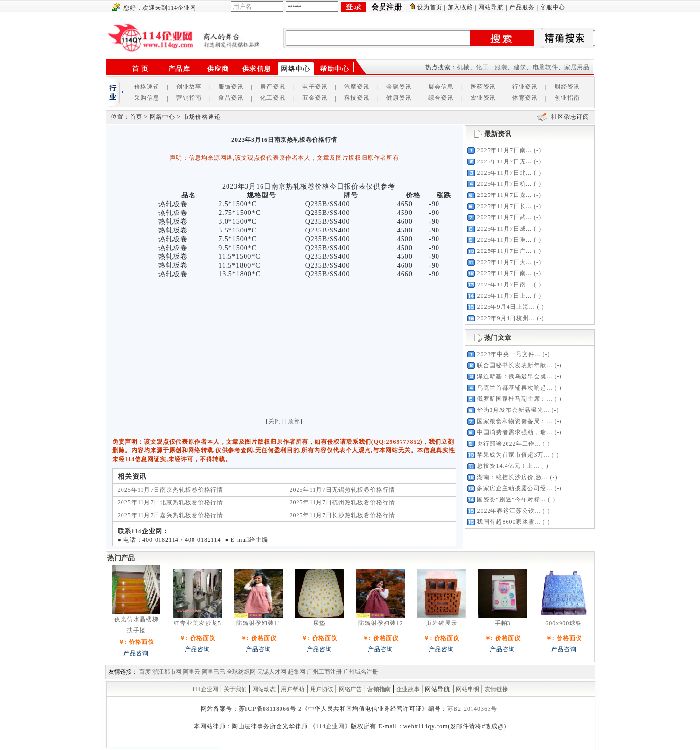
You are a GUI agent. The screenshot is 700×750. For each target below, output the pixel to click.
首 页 (140, 69)
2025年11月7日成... (504, 229)
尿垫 (319, 623)
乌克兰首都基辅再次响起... (515, 388)
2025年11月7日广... (504, 251)
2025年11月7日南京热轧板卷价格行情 (171, 490)
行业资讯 (525, 87)
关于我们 (235, 689)
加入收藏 (460, 7)
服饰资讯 (231, 87)
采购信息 (147, 98)
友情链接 (496, 689)
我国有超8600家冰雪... (509, 522)
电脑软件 (545, 67)
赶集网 (297, 672)
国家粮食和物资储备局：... (515, 421)
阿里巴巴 (213, 672)
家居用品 (577, 67)
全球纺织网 (241, 672)
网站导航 (491, 7)
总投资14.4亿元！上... (508, 466)
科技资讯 (357, 98)
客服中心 (553, 7)
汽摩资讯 (357, 87)
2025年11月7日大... (504, 262)
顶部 (294, 421)
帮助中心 (334, 69)
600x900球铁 (564, 623)
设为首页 (430, 7)
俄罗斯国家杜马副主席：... (515, 399)
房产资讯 (273, 87)
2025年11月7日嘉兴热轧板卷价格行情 (171, 515)
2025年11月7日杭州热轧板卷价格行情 (342, 502)
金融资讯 (399, 87)
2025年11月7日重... (504, 240)
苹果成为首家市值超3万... (513, 455)
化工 (482, 67)
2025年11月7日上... (504, 296)
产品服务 (522, 7)
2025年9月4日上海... (506, 307)
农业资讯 (483, 98)
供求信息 (257, 69)
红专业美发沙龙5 (197, 623)
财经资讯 (567, 87)
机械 (463, 67)
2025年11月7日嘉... (504, 195)
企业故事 (408, 689)
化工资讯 (273, 98)
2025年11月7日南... (504, 150)
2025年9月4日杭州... (506, 318)
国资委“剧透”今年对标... (511, 500)
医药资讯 (483, 87)
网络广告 (350, 689)
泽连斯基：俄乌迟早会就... (515, 376)
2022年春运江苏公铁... (509, 511)
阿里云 (192, 672)
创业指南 (567, 98)
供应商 (218, 69)
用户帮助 (293, 689)
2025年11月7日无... (504, 161)
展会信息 (441, 87)
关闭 (275, 421)
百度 (145, 672)
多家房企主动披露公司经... (515, 488)
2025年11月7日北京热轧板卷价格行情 (171, 502)
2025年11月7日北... (504, 173)
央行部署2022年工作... (509, 444)
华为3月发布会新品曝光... (513, 410)
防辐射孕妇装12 (381, 623)
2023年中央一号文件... (509, 354)
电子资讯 (315, 87)
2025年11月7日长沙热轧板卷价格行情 (342, 515)
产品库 (179, 69)
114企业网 (205, 689)
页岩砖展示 (442, 623)
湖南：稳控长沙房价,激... (512, 477)
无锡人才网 (272, 672)
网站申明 (468, 689)
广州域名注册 (361, 672)
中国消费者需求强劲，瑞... (515, 432)
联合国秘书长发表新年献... (515, 365)
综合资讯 (441, 98)
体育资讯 (525, 98)
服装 (501, 67)
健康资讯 (399, 98)
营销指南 (189, 98)
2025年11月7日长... (504, 206)
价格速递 (147, 87)
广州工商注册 (324, 672)
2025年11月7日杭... (504, 184)
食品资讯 (231, 98)
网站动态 (264, 689)
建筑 (520, 67)
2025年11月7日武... (504, 217)
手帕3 (503, 623)
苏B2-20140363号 (472, 709)
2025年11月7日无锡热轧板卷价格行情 (342, 490)
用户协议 (322, 689)
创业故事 (189, 87)
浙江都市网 (167, 672)
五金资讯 (315, 98)
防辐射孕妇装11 (259, 623)
